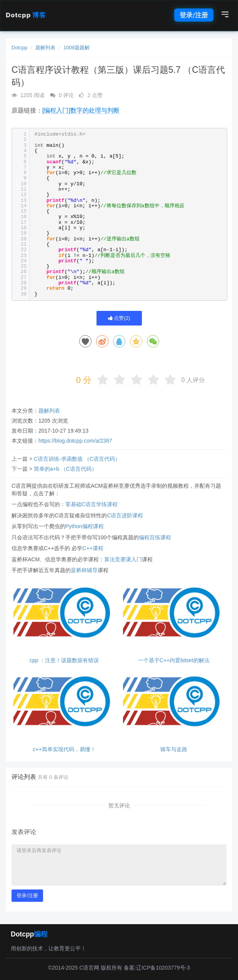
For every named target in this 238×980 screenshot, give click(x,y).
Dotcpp (26, 15)
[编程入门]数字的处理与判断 (81, 110)
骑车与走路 (174, 749)
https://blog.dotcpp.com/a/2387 (75, 441)
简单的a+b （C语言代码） (65, 469)
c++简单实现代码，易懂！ (64, 749)
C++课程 (93, 548)
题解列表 (45, 48)
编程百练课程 (155, 537)
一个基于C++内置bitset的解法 (174, 660)
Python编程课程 (85, 526)
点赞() (119, 318)
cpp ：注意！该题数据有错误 (64, 660)
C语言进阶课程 (125, 515)
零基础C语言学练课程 (92, 504)
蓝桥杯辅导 (84, 570)
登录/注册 (194, 15)
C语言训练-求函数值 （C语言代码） (77, 459)
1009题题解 (77, 48)
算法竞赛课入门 (123, 559)
